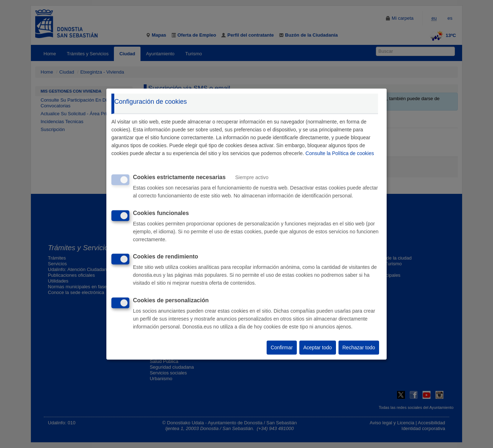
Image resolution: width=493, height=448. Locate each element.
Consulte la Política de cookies (340, 153)
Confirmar (282, 347)
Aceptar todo (317, 347)
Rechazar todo (359, 347)
